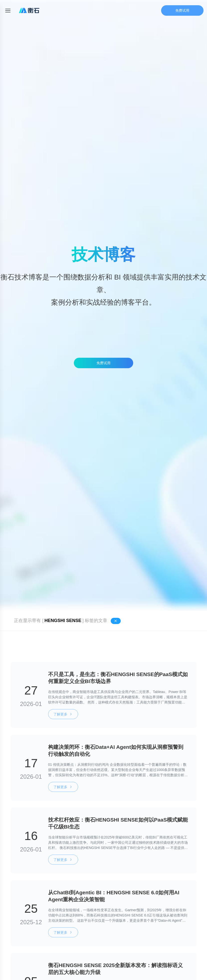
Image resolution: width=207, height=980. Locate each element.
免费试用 (182, 10)
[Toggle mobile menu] (8, 11)
